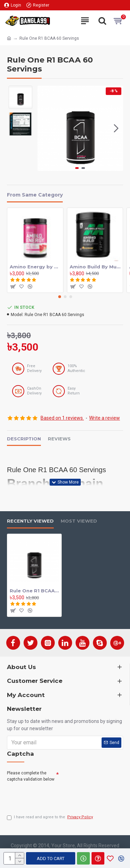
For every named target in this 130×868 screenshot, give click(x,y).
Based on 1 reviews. (62, 418)
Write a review (105, 418)
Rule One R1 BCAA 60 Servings (34, 591)
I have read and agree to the (50, 817)
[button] (116, 128)
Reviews (59, 439)
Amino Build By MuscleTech (95, 267)
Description (24, 439)
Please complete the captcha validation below (31, 776)
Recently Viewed (30, 521)
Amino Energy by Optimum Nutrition (35, 267)
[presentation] (60, 797)
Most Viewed (79, 521)
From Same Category (35, 195)
